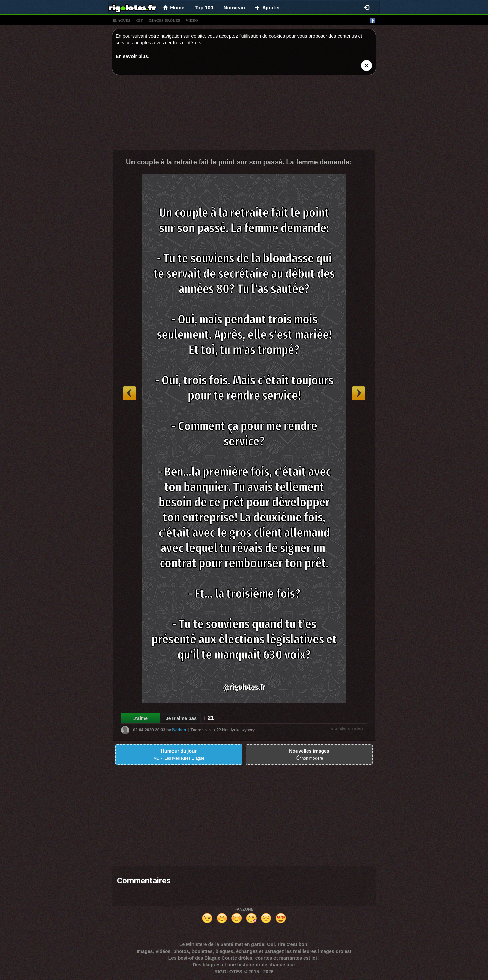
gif (140, 20)
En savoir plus (132, 56)
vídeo (192, 20)
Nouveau (234, 8)
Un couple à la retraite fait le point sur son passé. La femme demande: (239, 162)
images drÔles (164, 20)
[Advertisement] (244, 114)
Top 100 (204, 8)
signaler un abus (348, 728)
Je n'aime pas (181, 718)
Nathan (179, 730)
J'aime (140, 718)
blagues (121, 20)
